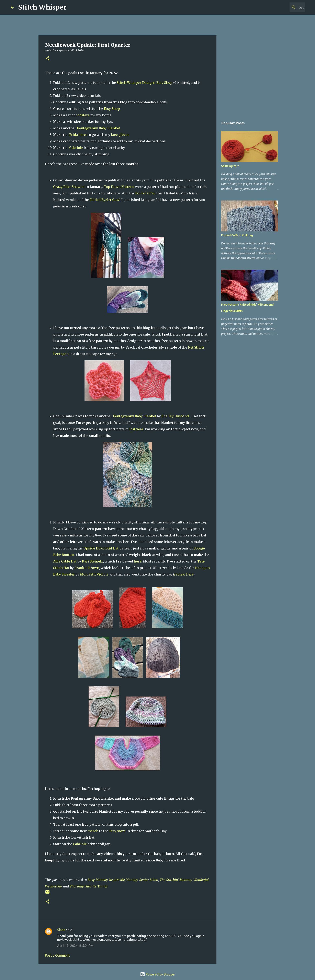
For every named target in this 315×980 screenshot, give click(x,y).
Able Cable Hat (65, 561)
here (138, 561)
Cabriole (76, 148)
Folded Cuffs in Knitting (237, 235)
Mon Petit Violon (94, 574)
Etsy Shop (112, 109)
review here (184, 574)
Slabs (61, 930)
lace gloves (120, 135)
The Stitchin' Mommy (176, 880)
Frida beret (78, 135)
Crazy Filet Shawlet (69, 187)
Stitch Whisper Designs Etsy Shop (145, 83)
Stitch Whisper (42, 7)
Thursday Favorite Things (89, 886)
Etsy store (118, 831)
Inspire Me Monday (123, 880)
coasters (83, 115)
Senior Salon (149, 880)
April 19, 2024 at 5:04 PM (75, 946)
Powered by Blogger (158, 974)
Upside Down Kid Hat (101, 548)
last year (136, 429)
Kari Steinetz (92, 561)
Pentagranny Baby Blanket (99, 128)
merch (93, 831)
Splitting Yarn (230, 166)
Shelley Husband (175, 416)
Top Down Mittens (119, 187)
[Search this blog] (284, 7)
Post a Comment (57, 955)
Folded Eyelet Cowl (105, 200)
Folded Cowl (146, 193)
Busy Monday (98, 880)
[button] (47, 59)
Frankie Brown (87, 568)
